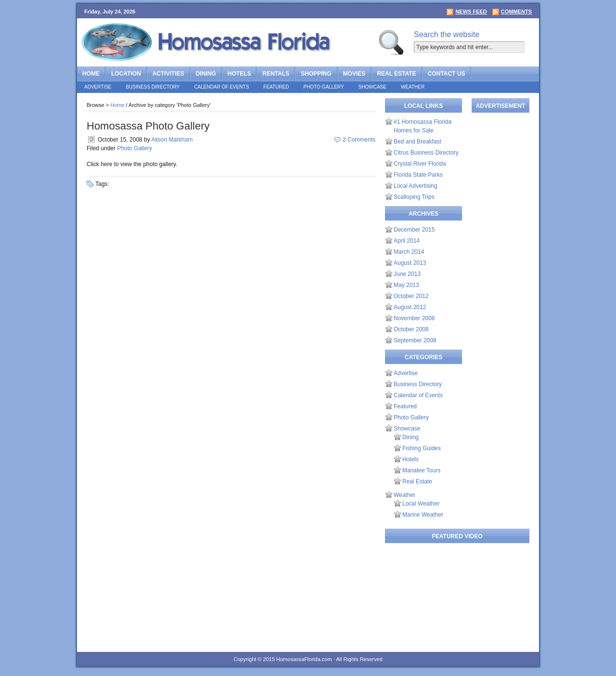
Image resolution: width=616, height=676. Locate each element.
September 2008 (415, 340)
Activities (168, 74)
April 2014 (407, 241)
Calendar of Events (221, 87)
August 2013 (410, 263)
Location (126, 74)
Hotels (239, 74)
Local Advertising (416, 186)
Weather (413, 87)
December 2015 (414, 230)
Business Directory (153, 87)
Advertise (98, 87)
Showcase (372, 87)
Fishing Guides (422, 448)
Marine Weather (423, 515)
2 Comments (359, 140)
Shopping (316, 74)
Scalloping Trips (414, 197)
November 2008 (414, 318)
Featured (276, 87)
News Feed (471, 12)
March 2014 (409, 252)
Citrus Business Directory (426, 153)
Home (91, 74)
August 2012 (410, 307)
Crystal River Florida (420, 164)
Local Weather (421, 504)
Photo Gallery (323, 87)
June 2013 (407, 274)
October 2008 (411, 329)
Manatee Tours (421, 470)
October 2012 (411, 296)
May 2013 (406, 285)
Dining (206, 74)
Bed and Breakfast (417, 142)
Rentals (276, 74)
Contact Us (447, 74)
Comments (516, 12)
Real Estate (396, 74)
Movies (354, 74)
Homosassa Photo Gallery (148, 126)
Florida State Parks (418, 175)
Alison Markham (172, 140)
